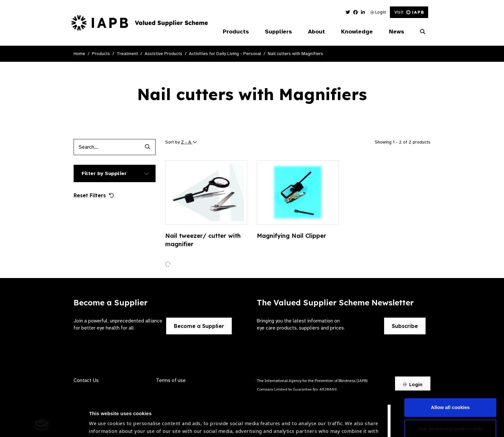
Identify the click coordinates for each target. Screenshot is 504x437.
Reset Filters (94, 195)
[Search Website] (423, 32)
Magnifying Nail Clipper (292, 236)
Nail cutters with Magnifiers (295, 54)
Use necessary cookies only (450, 386)
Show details (104, 418)
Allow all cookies (450, 365)
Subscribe (405, 326)
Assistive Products (163, 54)
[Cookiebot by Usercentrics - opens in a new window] (42, 424)
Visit (409, 12)
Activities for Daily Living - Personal (225, 54)
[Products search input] (107, 147)
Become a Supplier (199, 326)
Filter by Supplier (104, 173)
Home (79, 54)
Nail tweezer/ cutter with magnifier (203, 240)
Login (378, 12)
